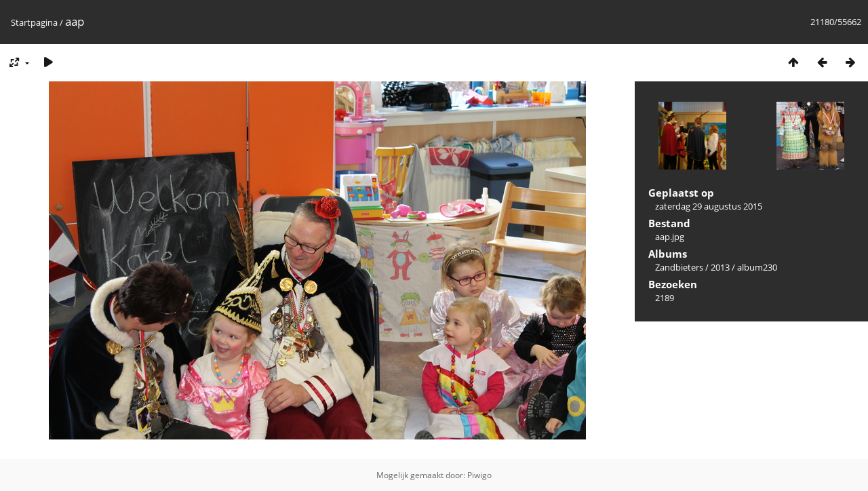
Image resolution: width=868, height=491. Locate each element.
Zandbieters (679, 267)
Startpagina (34, 22)
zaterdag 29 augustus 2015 (709, 206)
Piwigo (479, 475)
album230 (757, 267)
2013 (720, 267)
